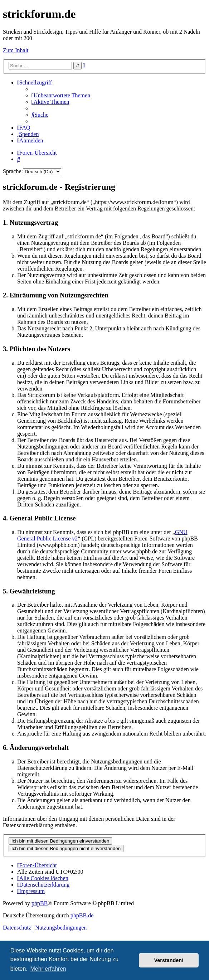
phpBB (40, 903)
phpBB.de (82, 915)
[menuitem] (61, 95)
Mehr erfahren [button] (48, 969)
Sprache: (13, 171)
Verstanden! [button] (169, 960)
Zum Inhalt (16, 50)
